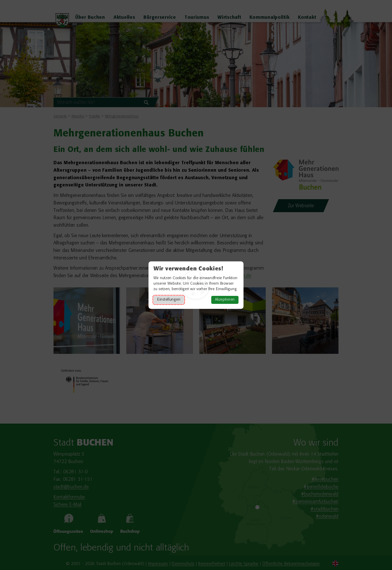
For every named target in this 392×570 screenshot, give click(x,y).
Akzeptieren (225, 300)
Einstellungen (169, 300)
